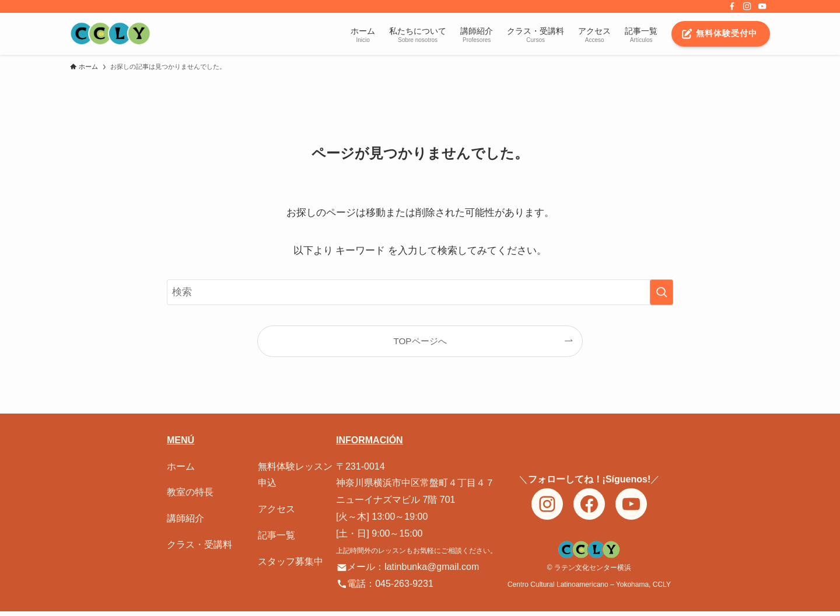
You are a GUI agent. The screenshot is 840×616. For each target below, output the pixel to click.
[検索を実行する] (661, 292)
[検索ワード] (420, 292)
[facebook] (732, 6)
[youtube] (762, 6)
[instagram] (747, 6)
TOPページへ (420, 341)
